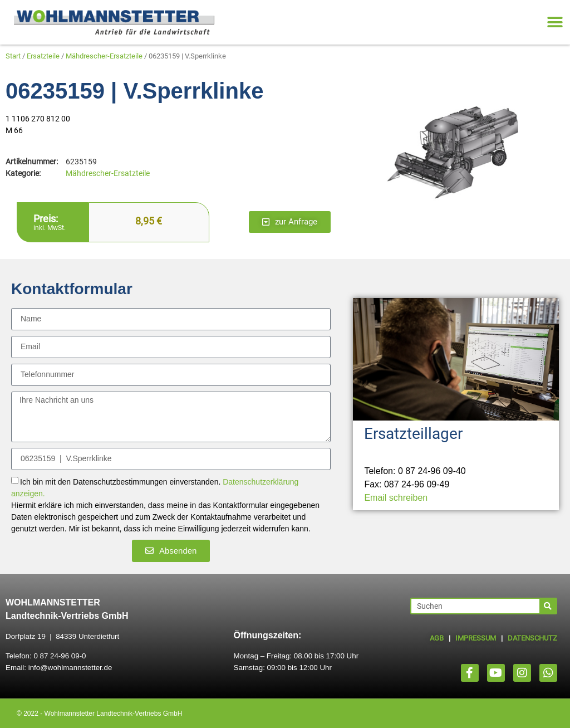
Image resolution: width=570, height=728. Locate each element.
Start (13, 56)
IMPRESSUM (476, 638)
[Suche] (548, 606)
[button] (555, 23)
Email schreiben (396, 498)
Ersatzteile (43, 56)
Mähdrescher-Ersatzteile (104, 56)
